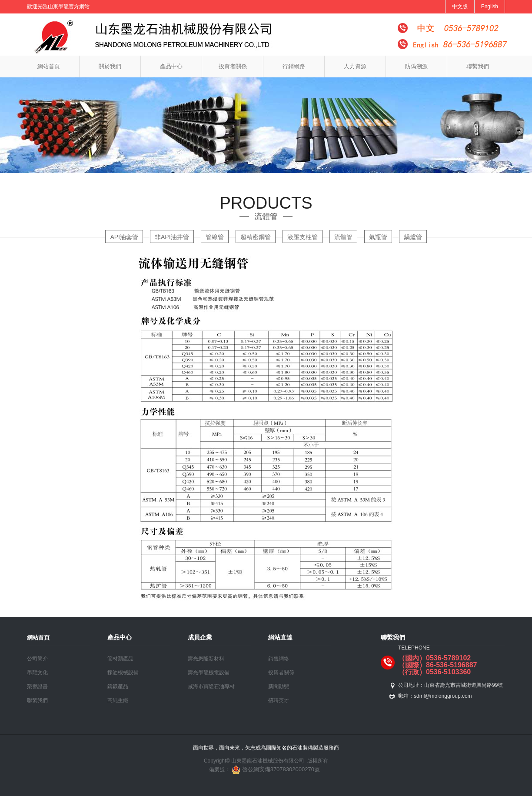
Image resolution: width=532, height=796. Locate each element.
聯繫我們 (478, 66)
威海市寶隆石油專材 (211, 686)
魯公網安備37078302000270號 (275, 769)
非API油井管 (172, 237)
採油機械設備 (123, 673)
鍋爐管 (413, 237)
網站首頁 (49, 66)
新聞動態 (279, 686)
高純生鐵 (118, 700)
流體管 (343, 237)
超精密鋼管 (256, 237)
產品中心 (171, 66)
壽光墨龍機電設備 (209, 673)
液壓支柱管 (303, 237)
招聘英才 (279, 700)
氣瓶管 (378, 237)
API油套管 (124, 237)
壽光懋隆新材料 (206, 659)
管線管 (215, 237)
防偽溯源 (416, 66)
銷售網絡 (279, 659)
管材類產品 (120, 659)
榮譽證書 (37, 686)
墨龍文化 (37, 673)
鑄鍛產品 (118, 686)
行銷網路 (294, 66)
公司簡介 (37, 659)
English (490, 7)
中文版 (460, 7)
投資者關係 (233, 66)
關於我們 (110, 66)
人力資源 (355, 66)
